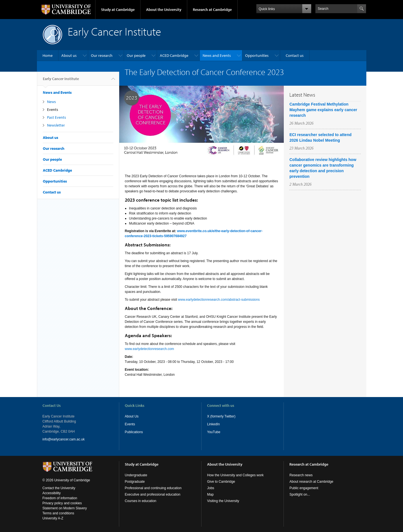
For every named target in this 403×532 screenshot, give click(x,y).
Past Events (57, 117)
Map (210, 494)
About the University (164, 10)
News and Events (217, 55)
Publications (134, 432)
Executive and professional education (153, 494)
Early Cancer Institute (61, 81)
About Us (132, 416)
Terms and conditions (58, 513)
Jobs (211, 488)
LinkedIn (213, 424)
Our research (102, 55)
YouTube (214, 432)
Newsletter (56, 125)
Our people (136, 55)
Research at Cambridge (212, 10)
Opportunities (257, 55)
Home (48, 55)
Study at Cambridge (118, 10)
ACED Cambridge (174, 55)
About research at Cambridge (311, 482)
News (51, 102)
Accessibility (52, 493)
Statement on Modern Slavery (65, 508)
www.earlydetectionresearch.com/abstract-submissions (219, 300)
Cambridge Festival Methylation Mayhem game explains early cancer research (323, 110)
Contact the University (59, 488)
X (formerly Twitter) (221, 416)
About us (69, 55)
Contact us (295, 55)
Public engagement (304, 488)
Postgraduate (135, 482)
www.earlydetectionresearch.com (149, 349)
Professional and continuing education (153, 488)
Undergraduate (136, 475)
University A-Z (53, 518)
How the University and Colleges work (235, 475)
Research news (301, 475)
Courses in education (141, 501)
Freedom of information (60, 498)
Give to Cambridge (221, 482)
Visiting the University (223, 501)
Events (53, 109)
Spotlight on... (300, 494)
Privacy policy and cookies (62, 503)
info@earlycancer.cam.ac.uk (64, 439)
